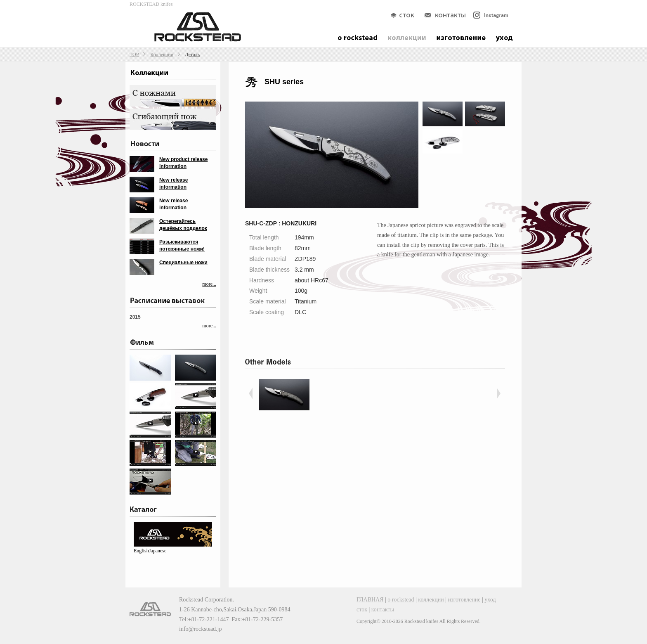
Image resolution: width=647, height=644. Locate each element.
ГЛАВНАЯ (370, 600)
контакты (383, 610)
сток (362, 610)
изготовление (464, 600)
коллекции (431, 600)
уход (490, 600)
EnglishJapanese (150, 551)
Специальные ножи (183, 263)
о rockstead (401, 600)
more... (209, 284)
